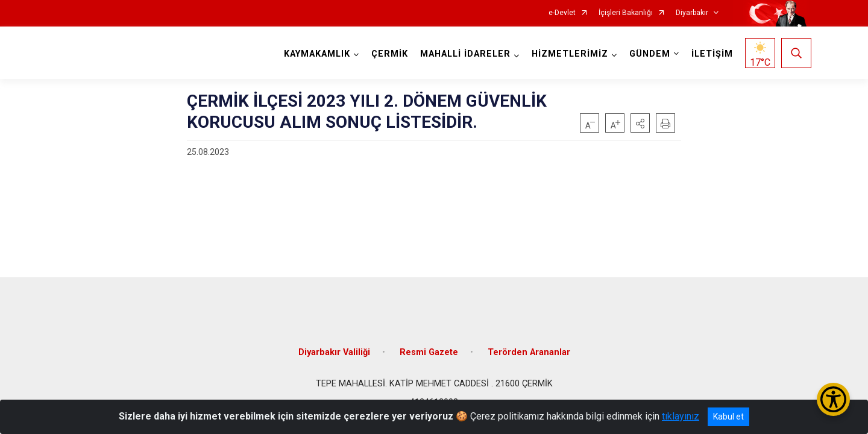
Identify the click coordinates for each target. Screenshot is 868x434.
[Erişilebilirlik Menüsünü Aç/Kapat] (833, 399)
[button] (640, 123)
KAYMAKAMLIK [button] (315, 54)
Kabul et (728, 417)
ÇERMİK (388, 54)
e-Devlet (562, 13)
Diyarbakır (692, 13)
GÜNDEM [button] (648, 54)
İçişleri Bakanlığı (626, 13)
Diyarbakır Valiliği (334, 345)
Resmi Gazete (429, 345)
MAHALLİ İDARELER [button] (464, 54)
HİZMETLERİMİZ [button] (568, 54)
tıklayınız (681, 416)
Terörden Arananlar (529, 345)
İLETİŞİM (710, 54)
